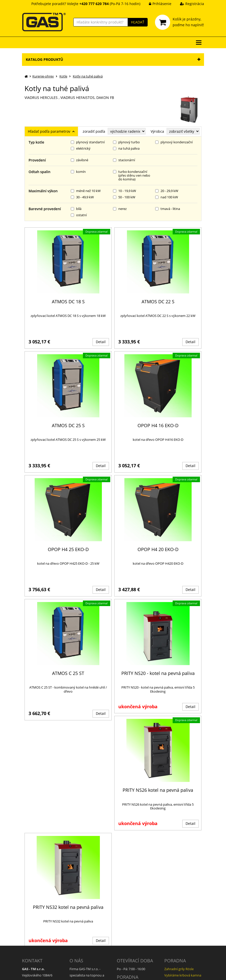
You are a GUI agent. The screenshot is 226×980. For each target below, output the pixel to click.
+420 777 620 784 (37, 906)
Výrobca (157, 131)
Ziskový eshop (181, 972)
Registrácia (188, 4)
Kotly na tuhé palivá (88, 76)
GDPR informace (82, 943)
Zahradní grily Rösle (179, 884)
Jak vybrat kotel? (129, 901)
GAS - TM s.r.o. (66, 972)
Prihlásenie (156, 4)
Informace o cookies (85, 949)
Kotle (63, 76)
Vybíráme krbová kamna (183, 891)
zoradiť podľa (94, 131)
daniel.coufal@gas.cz (40, 912)
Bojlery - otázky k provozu (184, 897)
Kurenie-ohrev (43, 76)
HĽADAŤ (138, 22)
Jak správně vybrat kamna (136, 907)
